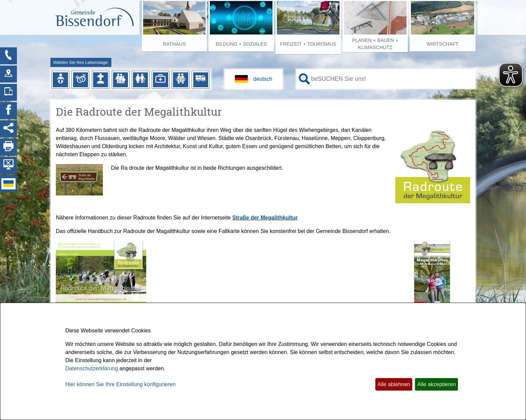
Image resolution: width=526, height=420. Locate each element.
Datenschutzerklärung (92, 368)
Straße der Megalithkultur (265, 218)
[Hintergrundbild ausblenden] (8, 165)
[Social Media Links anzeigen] (8, 129)
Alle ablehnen (394, 384)
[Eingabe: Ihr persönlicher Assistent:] (392, 79)
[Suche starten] (304, 79)
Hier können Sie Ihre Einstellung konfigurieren (120, 384)
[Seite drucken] (8, 147)
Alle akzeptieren (437, 384)
